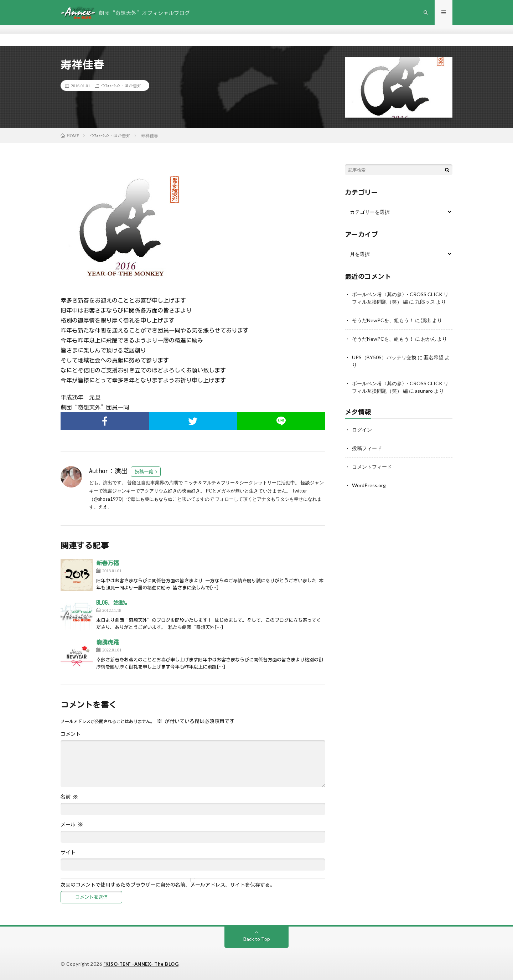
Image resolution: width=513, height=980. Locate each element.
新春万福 (108, 563)
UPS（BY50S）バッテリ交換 (384, 357)
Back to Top (257, 939)
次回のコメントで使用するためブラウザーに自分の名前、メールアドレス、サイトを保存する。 (168, 885)
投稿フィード (367, 448)
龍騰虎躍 (108, 642)
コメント (71, 734)
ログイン (362, 430)
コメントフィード (372, 467)
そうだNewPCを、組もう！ (383, 320)
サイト (68, 852)
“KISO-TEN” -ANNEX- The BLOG (141, 964)
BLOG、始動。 (113, 603)
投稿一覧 (144, 472)
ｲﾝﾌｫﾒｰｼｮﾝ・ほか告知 (121, 86)
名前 (69, 797)
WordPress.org (369, 485)
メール (72, 825)
